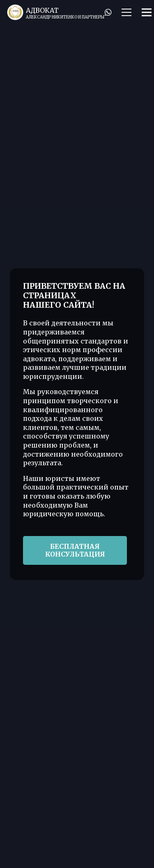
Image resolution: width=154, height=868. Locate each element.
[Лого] (15, 12)
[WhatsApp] (108, 12)
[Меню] (126, 12)
